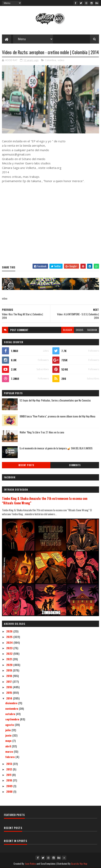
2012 (10, 769)
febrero (10, 757)
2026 (10, 631)
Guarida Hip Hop (79, 864)
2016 (10, 687)
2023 (10, 648)
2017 (9, 681)
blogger (68, 330)
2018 (10, 676)
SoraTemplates (48, 864)
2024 (10, 642)
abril (9, 746)
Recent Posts (26, 465)
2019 (10, 670)
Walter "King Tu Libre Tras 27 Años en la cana (42, 432)
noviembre (12, 708)
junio (9, 735)
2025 (10, 637)
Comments (75, 465)
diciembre (12, 703)
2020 (10, 665)
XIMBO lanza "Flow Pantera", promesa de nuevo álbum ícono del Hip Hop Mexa (57, 416)
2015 (10, 692)
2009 (10, 786)
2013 (10, 764)
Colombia (50, 60)
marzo (10, 751)
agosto (10, 725)
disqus (80, 330)
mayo (9, 741)
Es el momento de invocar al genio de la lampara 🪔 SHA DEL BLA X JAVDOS (56, 448)
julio (8, 730)
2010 (10, 780)
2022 (10, 653)
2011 (9, 775)
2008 (10, 791)
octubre (11, 714)
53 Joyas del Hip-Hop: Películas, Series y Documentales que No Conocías (55, 400)
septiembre (13, 719)
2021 (10, 659)
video (61, 60)
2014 (10, 698)
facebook (92, 330)
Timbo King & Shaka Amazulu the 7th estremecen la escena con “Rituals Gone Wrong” (45, 501)
